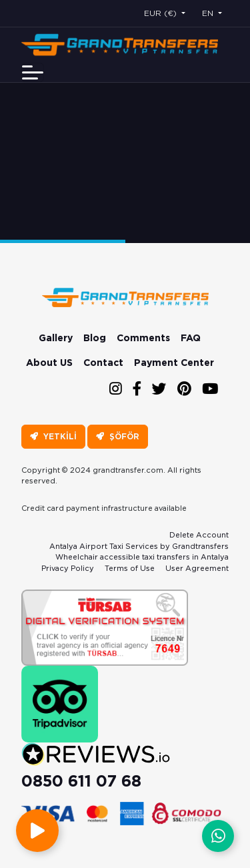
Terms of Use (130, 568)
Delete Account (199, 535)
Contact (103, 363)
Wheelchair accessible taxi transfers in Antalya (142, 557)
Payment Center (174, 363)
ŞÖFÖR (118, 436)
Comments (143, 338)
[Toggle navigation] (33, 72)
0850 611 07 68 (81, 781)
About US (49, 363)
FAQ (191, 338)
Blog (95, 338)
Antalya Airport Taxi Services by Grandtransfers (139, 546)
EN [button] (209, 13)
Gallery (56, 338)
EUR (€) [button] (162, 13)
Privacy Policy (68, 568)
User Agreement (197, 568)
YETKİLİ (53, 436)
